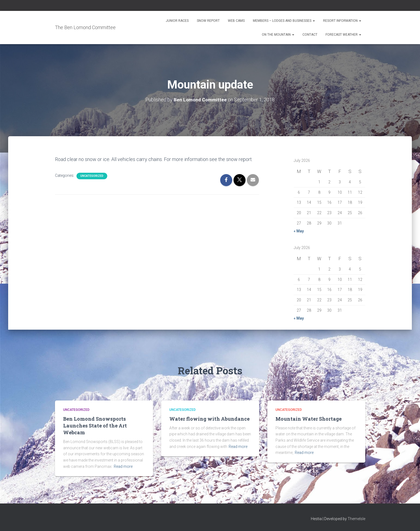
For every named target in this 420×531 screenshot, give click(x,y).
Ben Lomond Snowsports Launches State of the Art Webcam (95, 426)
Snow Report (208, 21)
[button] (314, 21)
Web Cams (236, 21)
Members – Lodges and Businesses (284, 21)
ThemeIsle (356, 519)
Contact (310, 35)
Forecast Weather (343, 35)
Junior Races (177, 21)
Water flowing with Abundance (209, 419)
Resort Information (342, 21)
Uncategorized (92, 176)
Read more (123, 466)
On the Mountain (278, 35)
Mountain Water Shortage (309, 419)
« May (299, 231)
